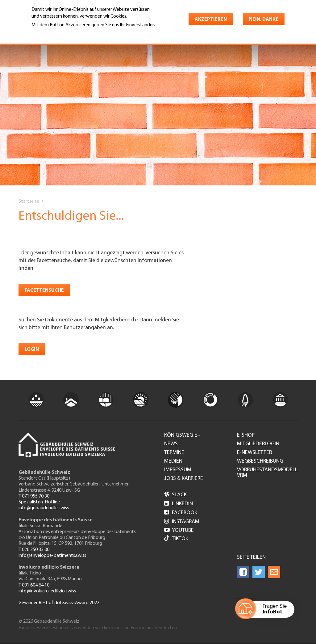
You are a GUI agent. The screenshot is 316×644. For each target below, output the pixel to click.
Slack (175, 495)
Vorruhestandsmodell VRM (267, 473)
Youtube (179, 530)
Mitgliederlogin (258, 444)
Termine (174, 453)
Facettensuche (44, 290)
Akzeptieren (211, 19)
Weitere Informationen (58, 34)
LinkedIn (179, 504)
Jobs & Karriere (184, 479)
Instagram (182, 522)
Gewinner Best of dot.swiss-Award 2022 (59, 603)
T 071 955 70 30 (34, 496)
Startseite (29, 201)
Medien (173, 461)
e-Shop (246, 435)
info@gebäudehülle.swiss (44, 508)
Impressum (178, 470)
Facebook (181, 513)
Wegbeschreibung (260, 461)
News (171, 444)
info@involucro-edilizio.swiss (47, 591)
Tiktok (176, 539)
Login (32, 350)
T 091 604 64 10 (34, 585)
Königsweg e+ (182, 435)
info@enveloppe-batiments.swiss (52, 556)
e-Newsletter (254, 453)
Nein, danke (264, 19)
